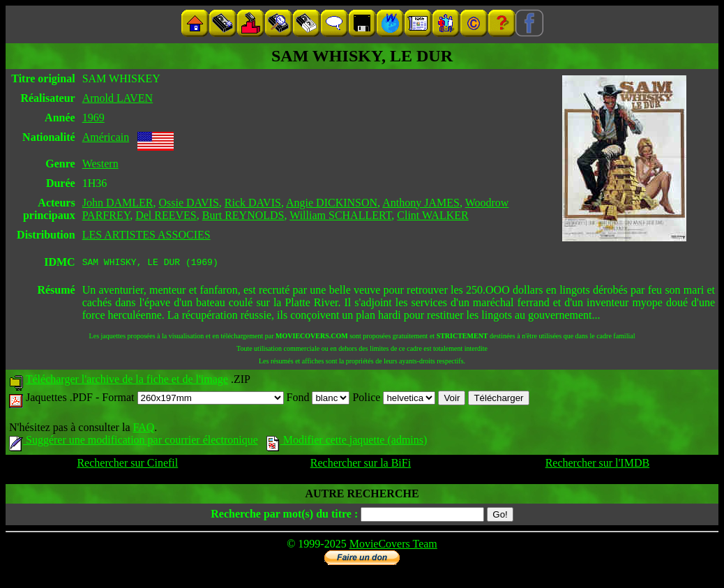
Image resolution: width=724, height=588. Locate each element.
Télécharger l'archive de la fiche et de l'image (127, 381)
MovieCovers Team (393, 546)
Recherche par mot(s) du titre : (284, 516)
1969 (93, 118)
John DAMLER (118, 203)
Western (100, 164)
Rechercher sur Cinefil (127, 465)
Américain (106, 137)
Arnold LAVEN (118, 98)
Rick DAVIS (253, 203)
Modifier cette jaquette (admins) (347, 442)
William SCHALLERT (340, 215)
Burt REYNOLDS (243, 215)
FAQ (143, 429)
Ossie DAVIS (188, 203)
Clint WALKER (432, 215)
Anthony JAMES (421, 203)
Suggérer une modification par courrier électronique (134, 442)
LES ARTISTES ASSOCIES (146, 235)
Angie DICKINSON (332, 203)
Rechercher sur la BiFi (361, 465)
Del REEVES (166, 215)
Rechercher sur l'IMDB (598, 465)
